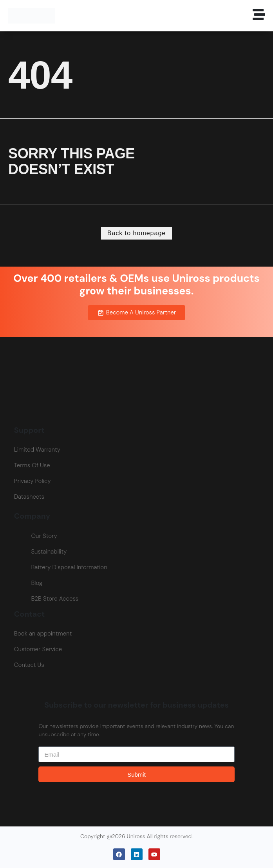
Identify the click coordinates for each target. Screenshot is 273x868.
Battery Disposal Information (69, 567)
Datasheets (29, 497)
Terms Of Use (32, 465)
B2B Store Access (55, 599)
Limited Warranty (37, 450)
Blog (37, 583)
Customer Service (38, 649)
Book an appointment (43, 634)
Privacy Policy (33, 481)
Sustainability (49, 552)
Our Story (44, 536)
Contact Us (29, 665)
